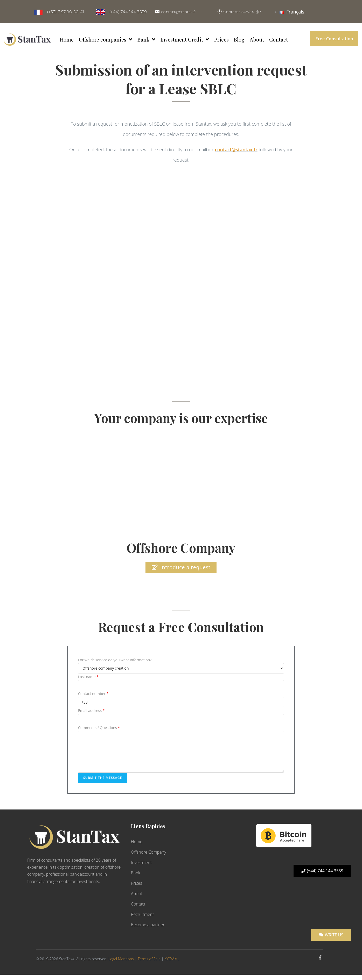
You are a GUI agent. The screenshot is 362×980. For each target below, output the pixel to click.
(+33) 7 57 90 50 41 (64, 12)
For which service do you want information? (115, 660)
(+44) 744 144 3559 (126, 12)
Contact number (93, 694)
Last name (88, 677)
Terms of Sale (149, 959)
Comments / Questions (99, 728)
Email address (91, 710)
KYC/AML (172, 959)
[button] (334, 39)
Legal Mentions (121, 959)
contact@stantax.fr (178, 12)
